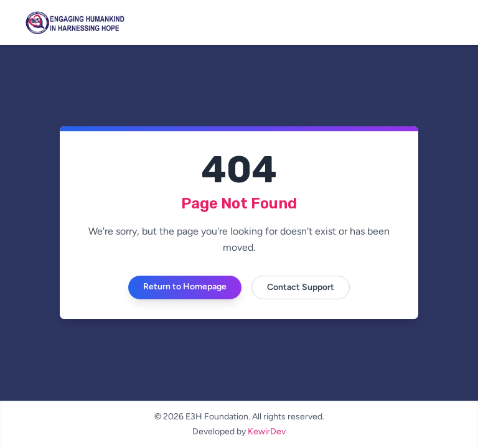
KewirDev (267, 432)
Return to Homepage (185, 287)
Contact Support (301, 287)
